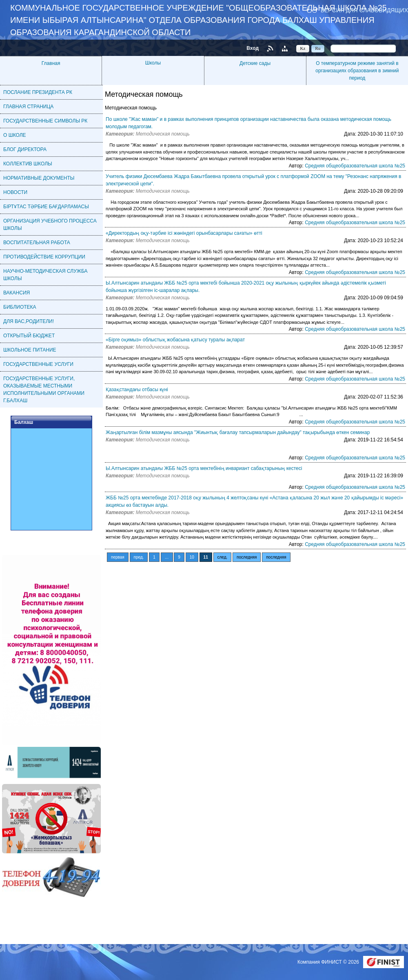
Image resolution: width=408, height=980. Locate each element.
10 (192, 557)
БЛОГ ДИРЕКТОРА (25, 149)
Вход (253, 48)
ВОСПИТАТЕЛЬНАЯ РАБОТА (37, 243)
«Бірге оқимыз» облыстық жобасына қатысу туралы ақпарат (175, 340)
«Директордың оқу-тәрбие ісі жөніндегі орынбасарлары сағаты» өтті (184, 233)
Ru (318, 48)
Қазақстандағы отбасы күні (137, 390)
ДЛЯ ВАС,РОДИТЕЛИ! (29, 321)
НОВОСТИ (15, 192)
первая (118, 557)
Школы (153, 63)
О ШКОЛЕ (15, 135)
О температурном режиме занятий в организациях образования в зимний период (357, 71)
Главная (51, 63)
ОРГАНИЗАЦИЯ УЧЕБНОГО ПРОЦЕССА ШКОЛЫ (50, 225)
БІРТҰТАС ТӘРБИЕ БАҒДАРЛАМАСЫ (46, 207)
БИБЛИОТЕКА (20, 307)
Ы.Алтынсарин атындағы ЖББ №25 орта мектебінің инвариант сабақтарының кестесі (204, 468)
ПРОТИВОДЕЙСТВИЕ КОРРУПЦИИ (44, 257)
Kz (303, 48)
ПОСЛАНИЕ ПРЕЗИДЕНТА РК (38, 92)
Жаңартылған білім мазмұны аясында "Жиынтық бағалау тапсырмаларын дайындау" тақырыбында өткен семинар (238, 432)
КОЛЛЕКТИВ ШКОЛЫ (28, 164)
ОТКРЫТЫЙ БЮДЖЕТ (29, 336)
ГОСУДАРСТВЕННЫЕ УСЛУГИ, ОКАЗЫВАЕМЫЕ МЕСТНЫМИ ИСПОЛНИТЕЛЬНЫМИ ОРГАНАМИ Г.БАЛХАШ (44, 390)
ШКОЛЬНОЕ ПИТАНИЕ (30, 350)
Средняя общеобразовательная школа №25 (355, 166)
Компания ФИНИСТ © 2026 (329, 962)
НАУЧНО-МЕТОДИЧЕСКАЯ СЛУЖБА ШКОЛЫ (45, 275)
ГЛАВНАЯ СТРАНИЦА (28, 107)
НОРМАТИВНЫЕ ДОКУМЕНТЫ (39, 178)
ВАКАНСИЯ (17, 293)
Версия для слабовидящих (364, 10)
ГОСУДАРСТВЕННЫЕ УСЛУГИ (38, 364)
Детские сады (255, 63)
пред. (139, 557)
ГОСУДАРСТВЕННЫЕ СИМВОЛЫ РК (45, 121)
